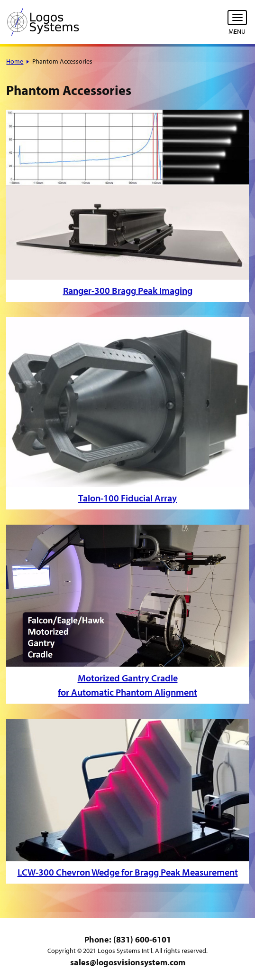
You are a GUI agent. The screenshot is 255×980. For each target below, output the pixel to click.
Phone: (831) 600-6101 (128, 939)
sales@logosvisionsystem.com (128, 962)
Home (15, 61)
